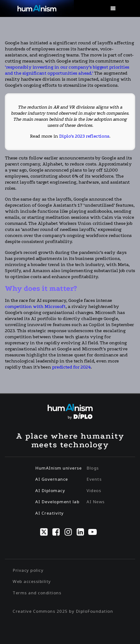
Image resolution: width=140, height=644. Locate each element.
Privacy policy (28, 570)
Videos (94, 491)
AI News (96, 502)
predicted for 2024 (71, 367)
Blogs (93, 468)
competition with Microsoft (35, 306)
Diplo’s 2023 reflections (84, 136)
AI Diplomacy (50, 491)
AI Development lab (57, 502)
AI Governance (52, 479)
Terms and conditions (37, 593)
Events (94, 479)
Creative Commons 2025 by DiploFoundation (63, 611)
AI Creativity (50, 513)
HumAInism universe (58, 468)
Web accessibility (32, 581)
